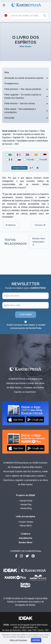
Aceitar (36, 640)
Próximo (40, 225)
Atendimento (26, 538)
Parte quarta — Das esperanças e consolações (20, 111)
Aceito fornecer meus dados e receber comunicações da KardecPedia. (26, 326)
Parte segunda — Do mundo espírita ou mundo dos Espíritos (23, 96)
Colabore (26, 534)
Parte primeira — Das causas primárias (23, 89)
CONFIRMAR (26, 315)
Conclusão (9, 118)
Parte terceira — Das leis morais (20, 103)
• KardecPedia (26, 501)
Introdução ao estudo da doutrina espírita (24, 78)
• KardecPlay (26, 505)
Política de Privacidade (18, 640)
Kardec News (26, 542)
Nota (7, 72)
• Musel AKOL (26, 526)
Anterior (11, 225)
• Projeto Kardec (26, 522)
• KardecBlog (26, 508)
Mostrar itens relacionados (39, 242)
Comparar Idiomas (19, 168)
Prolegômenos (11, 84)
